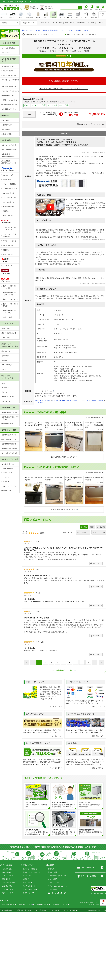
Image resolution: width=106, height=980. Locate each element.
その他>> (102, 15)
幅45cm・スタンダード (11, 299)
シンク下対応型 (8, 246)
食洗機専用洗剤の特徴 (9, 444)
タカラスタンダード (8, 397)
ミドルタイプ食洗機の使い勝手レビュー (80, 200)
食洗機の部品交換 (7, 424)
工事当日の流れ (7, 134)
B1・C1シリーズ (9, 193)
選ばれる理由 (53, 872)
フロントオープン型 (10, 198)
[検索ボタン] (80, 8)
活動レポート (53, 890)
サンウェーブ (6, 401)
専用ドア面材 (8, 317)
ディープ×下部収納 (9, 184)
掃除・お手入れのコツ (9, 439)
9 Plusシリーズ (8, 175)
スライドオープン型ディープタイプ (10, 235)
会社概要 (51, 869)
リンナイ (6, 477)
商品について (6, 328)
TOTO (3, 383)
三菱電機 (6, 482)
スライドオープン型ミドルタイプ (10, 229)
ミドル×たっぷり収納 (10, 189)
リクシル (4, 392)
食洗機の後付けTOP (8, 96)
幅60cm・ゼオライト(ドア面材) (11, 305)
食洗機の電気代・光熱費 (9, 448)
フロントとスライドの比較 (10, 91)
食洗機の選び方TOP (8, 66)
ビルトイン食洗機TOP (9, 48)
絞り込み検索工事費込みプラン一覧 (9, 162)
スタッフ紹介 (53, 879)
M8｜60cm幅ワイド (9, 202)
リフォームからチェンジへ (57, 886)
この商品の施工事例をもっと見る (62, 457)
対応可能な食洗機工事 (9, 86)
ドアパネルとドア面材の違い (10, 81)
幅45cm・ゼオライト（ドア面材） (10, 287)
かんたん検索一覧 (29, 886)
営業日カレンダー (9, 893)
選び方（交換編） (9, 71)
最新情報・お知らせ (30, 869)
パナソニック (8, 473)
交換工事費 (5, 120)
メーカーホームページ (43, 391)
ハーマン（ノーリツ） (10, 486)
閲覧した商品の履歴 (30, 890)
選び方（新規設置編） (10, 75)
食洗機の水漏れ (7, 491)
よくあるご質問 (8, 890)
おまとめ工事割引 (9, 883)
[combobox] (69, 8)
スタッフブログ (7, 365)
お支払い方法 (7, 886)
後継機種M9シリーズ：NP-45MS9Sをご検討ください (63, 89)
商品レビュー (6, 369)
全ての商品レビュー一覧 (62, 670)
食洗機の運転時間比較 (9, 435)
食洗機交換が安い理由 (9, 109)
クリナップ (5, 388)
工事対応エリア (7, 125)
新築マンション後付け (10, 100)
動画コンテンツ (7, 351)
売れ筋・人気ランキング (31, 872)
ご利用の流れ (7, 869)
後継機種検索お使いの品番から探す (9, 155)
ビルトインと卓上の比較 (9, 453)
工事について (6, 338)
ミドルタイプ (8, 266)
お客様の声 (5, 356)
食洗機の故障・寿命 (8, 464)
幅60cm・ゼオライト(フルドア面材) (11, 312)
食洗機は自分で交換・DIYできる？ (10, 418)
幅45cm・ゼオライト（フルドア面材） (10, 294)
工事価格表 (6, 879)
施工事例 (4, 360)
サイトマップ (6, 52)
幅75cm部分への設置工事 (10, 105)
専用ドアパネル (8, 216)
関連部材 (6, 211)
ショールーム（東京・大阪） (58, 876)
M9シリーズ (7, 179)
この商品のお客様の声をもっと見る (62, 510)
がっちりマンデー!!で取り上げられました (82, 35)
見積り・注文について (9, 333)
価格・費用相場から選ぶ (9, 150)
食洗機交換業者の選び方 (9, 412)
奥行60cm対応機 (8, 207)
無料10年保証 (6, 129)
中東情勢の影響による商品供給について (39, 35)
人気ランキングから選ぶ (9, 145)
